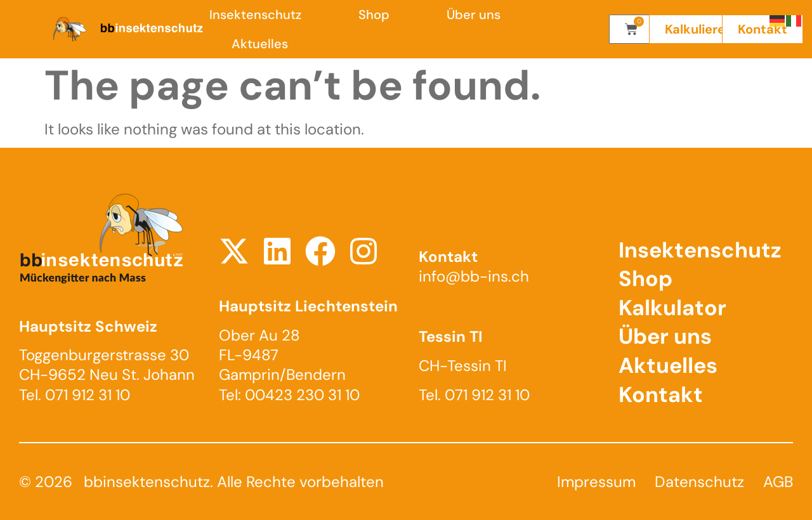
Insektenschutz (255, 15)
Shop (374, 15)
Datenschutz (699, 482)
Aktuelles (260, 44)
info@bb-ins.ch (474, 276)
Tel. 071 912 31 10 (75, 395)
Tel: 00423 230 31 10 (289, 395)
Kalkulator (672, 308)
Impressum (596, 482)
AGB (778, 482)
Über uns (474, 15)
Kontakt (661, 395)
